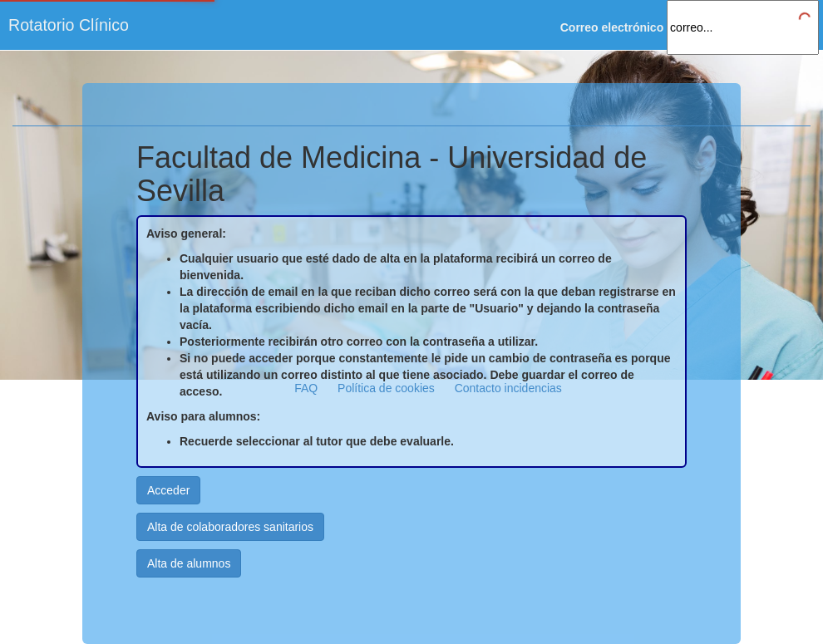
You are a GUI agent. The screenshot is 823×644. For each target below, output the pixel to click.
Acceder (168, 490)
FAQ (306, 388)
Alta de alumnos (189, 563)
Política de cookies (386, 388)
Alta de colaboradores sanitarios (230, 527)
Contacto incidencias (508, 388)
